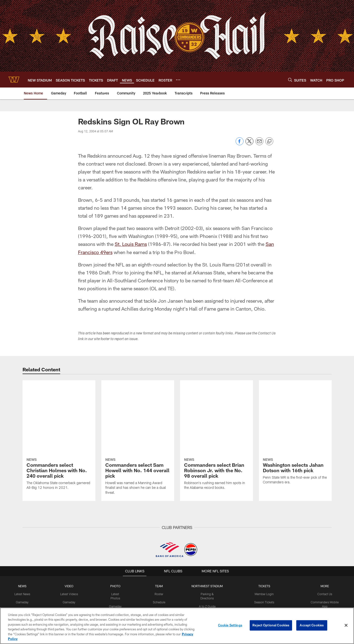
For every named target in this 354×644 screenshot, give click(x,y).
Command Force (325, 550)
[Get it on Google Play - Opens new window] (193, 603)
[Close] (346, 625)
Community (22, 558)
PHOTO (115, 513)
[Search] (290, 80)
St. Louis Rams (131, 244)
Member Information (264, 578)
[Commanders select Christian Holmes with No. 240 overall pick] (59, 402)
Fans (115, 558)
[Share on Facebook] (240, 144)
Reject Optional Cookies (271, 625)
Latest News (22, 521)
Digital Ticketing (264, 562)
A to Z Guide (207, 533)
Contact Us (325, 521)
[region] (177, 626)
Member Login (264, 521)
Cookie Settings (230, 625)
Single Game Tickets (264, 545)
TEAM (159, 513)
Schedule (159, 529)
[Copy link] (269, 142)
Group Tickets (264, 554)
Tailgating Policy (207, 541)
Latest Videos (69, 521)
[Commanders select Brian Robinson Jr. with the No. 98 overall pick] (217, 402)
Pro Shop (325, 574)
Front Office (159, 558)
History (159, 582)
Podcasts (69, 550)
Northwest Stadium (207, 513)
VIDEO (69, 513)
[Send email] (259, 144)
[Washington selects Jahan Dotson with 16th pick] (295, 399)
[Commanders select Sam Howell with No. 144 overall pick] (138, 404)
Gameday (22, 529)
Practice (115, 541)
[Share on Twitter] (249, 144)
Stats (159, 566)
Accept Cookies (312, 625)
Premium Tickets (264, 537)
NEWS (22, 513)
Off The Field (22, 537)
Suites (264, 570)
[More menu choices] (178, 80)
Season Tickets (264, 529)
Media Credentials (325, 582)
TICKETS (264, 513)
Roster (159, 521)
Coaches (159, 550)
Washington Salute (325, 541)
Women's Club (325, 566)
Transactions (159, 574)
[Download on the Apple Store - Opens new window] (159, 602)
